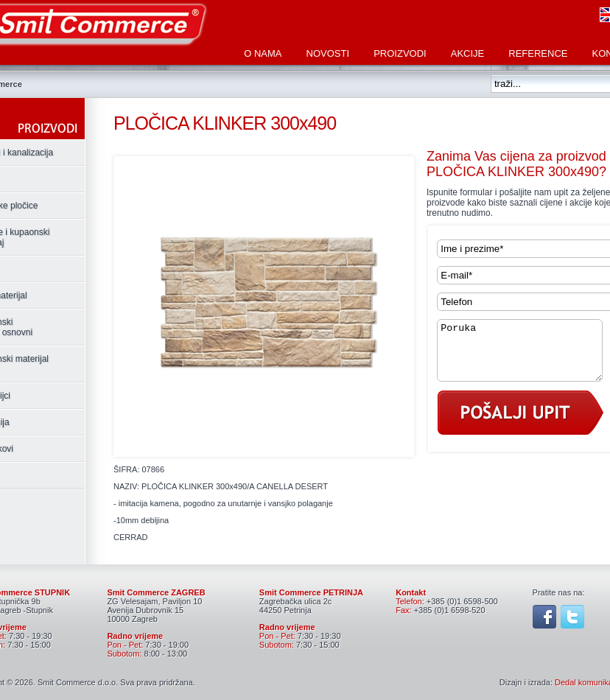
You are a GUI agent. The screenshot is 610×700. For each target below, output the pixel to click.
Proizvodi (400, 53)
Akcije (468, 53)
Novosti (328, 53)
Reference (538, 53)
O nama (263, 53)
